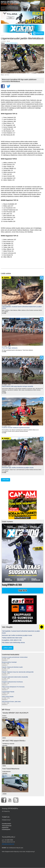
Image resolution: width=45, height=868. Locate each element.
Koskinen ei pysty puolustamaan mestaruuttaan (15, 657)
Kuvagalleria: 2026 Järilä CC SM (12, 640)
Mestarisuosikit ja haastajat (9, 662)
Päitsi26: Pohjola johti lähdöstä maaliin (12, 667)
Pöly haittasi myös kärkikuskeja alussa (13, 642)
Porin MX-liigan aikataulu (10, 348)
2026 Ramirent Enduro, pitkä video (11, 702)
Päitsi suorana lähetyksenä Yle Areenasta (13, 687)
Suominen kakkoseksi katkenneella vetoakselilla (15, 677)
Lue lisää (5, 313)
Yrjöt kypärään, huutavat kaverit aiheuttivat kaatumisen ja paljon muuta (22, 307)
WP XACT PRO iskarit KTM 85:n (14, 741)
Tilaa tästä (23, 591)
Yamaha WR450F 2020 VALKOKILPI (15, 713)
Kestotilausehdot (6, 824)
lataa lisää (6, 480)
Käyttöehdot (5, 828)
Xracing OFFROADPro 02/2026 (12, 585)
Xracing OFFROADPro (12, 43)
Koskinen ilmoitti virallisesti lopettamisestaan (16, 428)
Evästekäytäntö (6, 829)
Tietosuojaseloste (7, 826)
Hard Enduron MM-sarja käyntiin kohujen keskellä (17, 386)
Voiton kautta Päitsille (8, 697)
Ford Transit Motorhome (11, 769)
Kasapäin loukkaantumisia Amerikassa (12, 682)
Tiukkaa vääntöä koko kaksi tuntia (12, 638)
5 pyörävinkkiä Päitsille (8, 692)
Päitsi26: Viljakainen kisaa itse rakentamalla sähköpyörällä (18, 672)
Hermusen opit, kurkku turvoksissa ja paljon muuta (18, 467)
